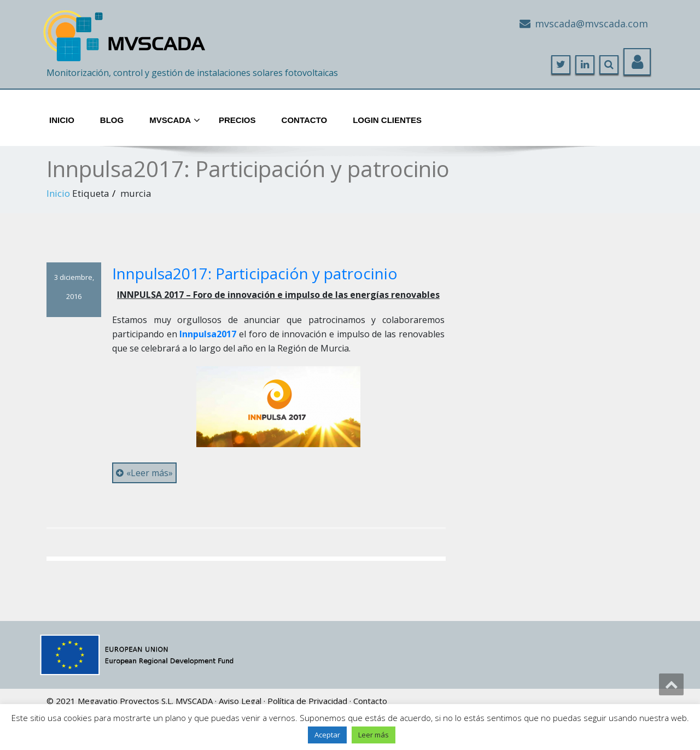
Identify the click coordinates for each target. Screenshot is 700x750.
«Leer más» (144, 473)
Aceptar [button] (327, 735)
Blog (112, 120)
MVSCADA (194, 701)
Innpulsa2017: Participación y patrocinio (255, 273)
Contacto (305, 120)
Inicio (62, 120)
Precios (237, 120)
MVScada (175, 121)
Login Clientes (387, 120)
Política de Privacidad (307, 701)
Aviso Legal (240, 701)
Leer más (374, 735)
